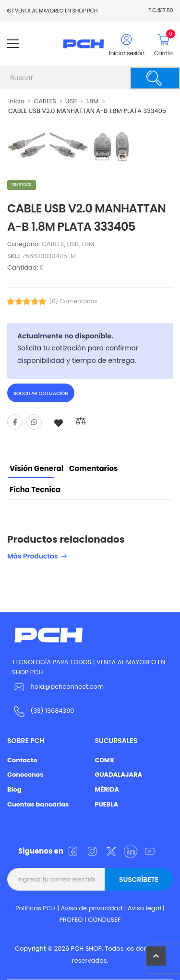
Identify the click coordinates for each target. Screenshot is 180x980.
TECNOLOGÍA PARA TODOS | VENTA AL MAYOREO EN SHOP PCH (89, 667)
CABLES (45, 101)
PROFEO (71, 920)
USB (71, 101)
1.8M (92, 101)
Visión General (36, 468)
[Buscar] (155, 78)
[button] (156, 956)
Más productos (32, 557)
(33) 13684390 (52, 711)
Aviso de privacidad (92, 908)
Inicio (16, 101)
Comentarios (93, 468)
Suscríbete (139, 880)
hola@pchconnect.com (67, 687)
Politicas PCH (36, 908)
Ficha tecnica (35, 490)
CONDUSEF (104, 920)
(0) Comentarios (73, 301)
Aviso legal (144, 908)
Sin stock (22, 185)
